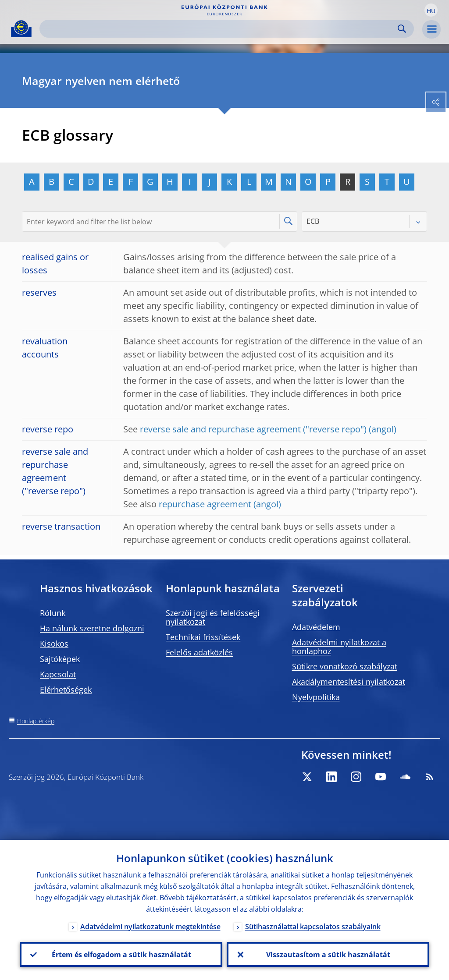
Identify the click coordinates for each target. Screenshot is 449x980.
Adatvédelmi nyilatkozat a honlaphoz (339, 647)
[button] (431, 10)
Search (402, 29)
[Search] (220, 29)
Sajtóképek (60, 659)
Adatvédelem (316, 627)
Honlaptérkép (36, 721)
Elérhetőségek (66, 690)
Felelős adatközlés (199, 652)
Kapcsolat (58, 674)
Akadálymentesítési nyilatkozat (349, 682)
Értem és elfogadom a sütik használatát (121, 954)
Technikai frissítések (203, 637)
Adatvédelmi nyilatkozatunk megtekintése (150, 926)
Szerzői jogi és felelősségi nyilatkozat (213, 617)
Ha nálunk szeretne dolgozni (92, 628)
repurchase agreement (205, 504)
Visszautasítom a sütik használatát (328, 954)
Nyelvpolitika (316, 697)
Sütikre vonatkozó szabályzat (345, 666)
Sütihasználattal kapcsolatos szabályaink (313, 926)
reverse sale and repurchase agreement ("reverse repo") (253, 429)
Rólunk (53, 613)
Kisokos (54, 644)
